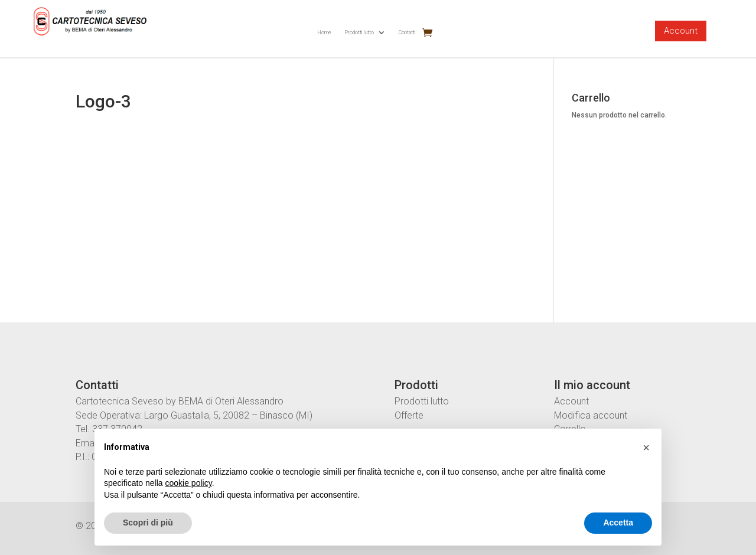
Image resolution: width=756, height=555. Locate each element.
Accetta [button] (618, 523)
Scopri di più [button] (148, 523)
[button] (646, 448)
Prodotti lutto (359, 32)
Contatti (407, 32)
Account (681, 31)
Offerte (409, 415)
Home (324, 32)
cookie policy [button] (189, 483)
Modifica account (591, 415)
